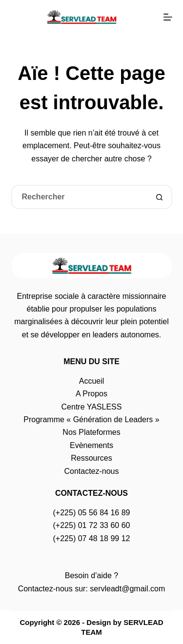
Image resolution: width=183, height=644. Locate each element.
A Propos (91, 394)
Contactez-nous (91, 471)
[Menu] (168, 17)
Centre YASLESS (92, 407)
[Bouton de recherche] (160, 197)
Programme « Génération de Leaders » (91, 420)
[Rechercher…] (80, 197)
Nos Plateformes (91, 432)
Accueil (92, 381)
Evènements (91, 445)
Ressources (91, 458)
